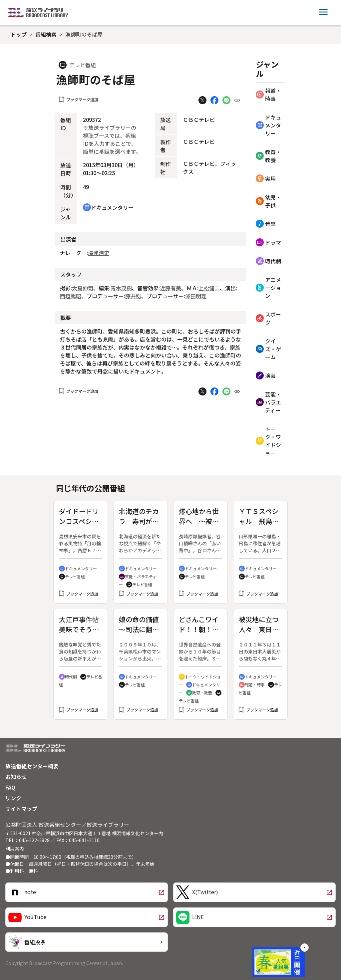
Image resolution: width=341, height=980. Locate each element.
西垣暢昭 (71, 296)
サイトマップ (21, 809)
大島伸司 (83, 288)
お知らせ (16, 777)
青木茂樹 (121, 288)
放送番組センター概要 (32, 766)
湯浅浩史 (99, 253)
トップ (19, 34)
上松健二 (209, 288)
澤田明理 (196, 296)
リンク (13, 798)
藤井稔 (133, 296)
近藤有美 (170, 288)
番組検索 (46, 34)
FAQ (10, 787)
